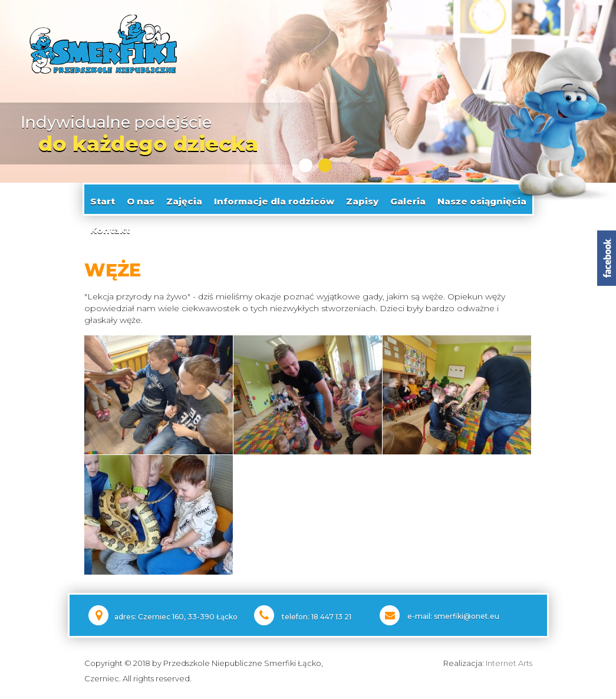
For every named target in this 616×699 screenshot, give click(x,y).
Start (103, 199)
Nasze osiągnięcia (482, 199)
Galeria (408, 199)
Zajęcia (184, 199)
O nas (141, 199)
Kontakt (110, 228)
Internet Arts (509, 661)
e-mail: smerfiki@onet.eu (453, 614)
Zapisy (362, 199)
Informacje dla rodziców (274, 199)
